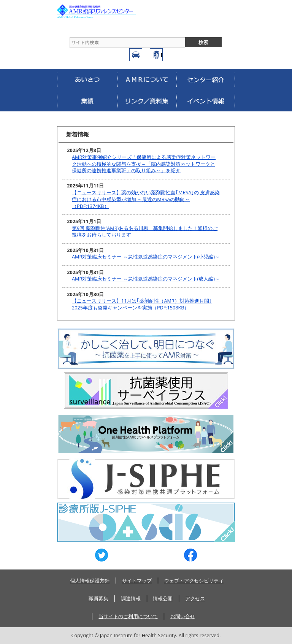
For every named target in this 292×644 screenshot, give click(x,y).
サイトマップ (137, 581)
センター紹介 (206, 79)
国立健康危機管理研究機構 (156, 55)
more (222, 135)
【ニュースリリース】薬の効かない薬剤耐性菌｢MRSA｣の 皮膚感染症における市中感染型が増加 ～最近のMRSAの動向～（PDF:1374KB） (146, 199)
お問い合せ (183, 616)
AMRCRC (106, 11)
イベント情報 (206, 101)
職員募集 (98, 598)
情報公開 (163, 598)
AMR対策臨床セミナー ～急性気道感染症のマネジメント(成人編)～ (146, 279)
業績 (87, 101)
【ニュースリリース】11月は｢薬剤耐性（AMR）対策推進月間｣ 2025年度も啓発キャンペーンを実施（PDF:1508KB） (142, 304)
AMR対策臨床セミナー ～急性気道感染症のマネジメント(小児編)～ (146, 257)
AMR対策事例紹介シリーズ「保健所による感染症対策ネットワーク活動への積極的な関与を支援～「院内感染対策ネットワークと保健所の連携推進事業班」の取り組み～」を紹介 (144, 164)
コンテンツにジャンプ (0, 0)
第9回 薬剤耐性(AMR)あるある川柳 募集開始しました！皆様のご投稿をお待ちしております (145, 232)
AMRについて (147, 79)
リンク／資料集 (147, 101)
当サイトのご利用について (128, 616)
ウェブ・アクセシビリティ (194, 581)
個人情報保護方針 (90, 581)
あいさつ (87, 79)
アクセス (136, 55)
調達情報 (131, 598)
